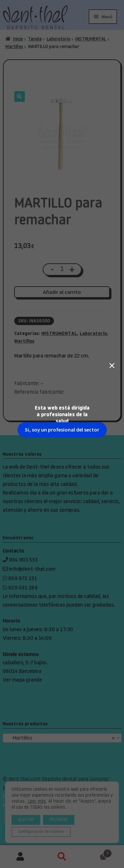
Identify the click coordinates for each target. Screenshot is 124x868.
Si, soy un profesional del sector (62, 115)
